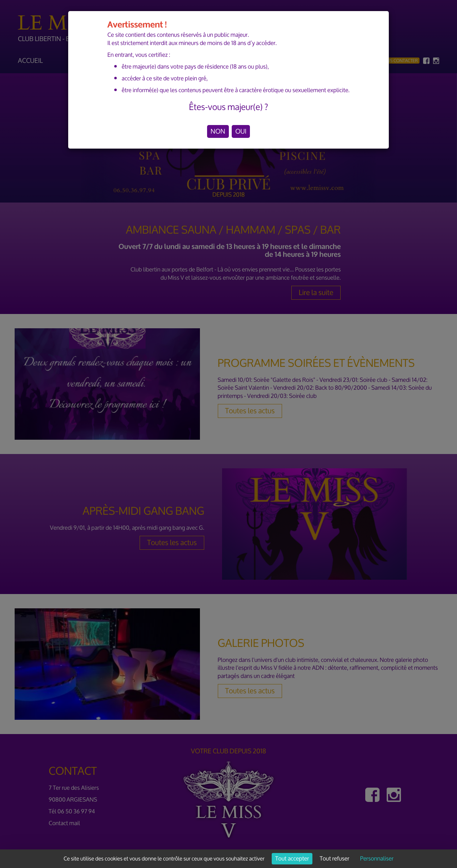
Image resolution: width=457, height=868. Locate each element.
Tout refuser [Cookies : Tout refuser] (335, 859)
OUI (241, 131)
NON (218, 131)
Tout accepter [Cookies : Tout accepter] (292, 859)
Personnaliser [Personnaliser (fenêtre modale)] (377, 859)
